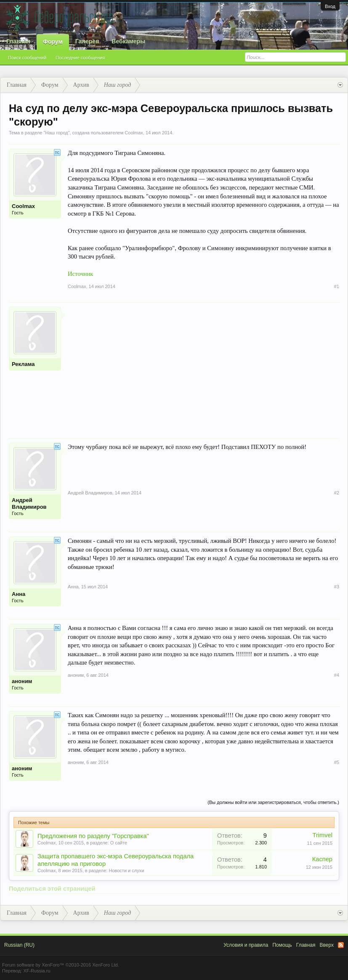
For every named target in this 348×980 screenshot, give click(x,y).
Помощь (282, 945)
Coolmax (134, 133)
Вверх (327, 945)
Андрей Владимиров (29, 503)
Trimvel (323, 835)
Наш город (56, 133)
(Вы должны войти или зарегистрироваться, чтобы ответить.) (273, 802)
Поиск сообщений (27, 58)
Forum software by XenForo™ (61, 965)
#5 (337, 762)
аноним (22, 681)
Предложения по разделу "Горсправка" (93, 836)
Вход (330, 6)
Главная (18, 41)
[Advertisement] (203, 366)
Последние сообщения (80, 58)
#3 (337, 587)
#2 (337, 493)
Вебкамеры (128, 41)
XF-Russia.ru (37, 971)
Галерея (87, 41)
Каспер (322, 859)
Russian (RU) (19, 945)
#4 (337, 675)
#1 (337, 286)
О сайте (119, 843)
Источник (80, 274)
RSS (341, 945)
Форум (53, 42)
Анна (19, 594)
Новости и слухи (126, 871)
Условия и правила (246, 945)
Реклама (23, 364)
